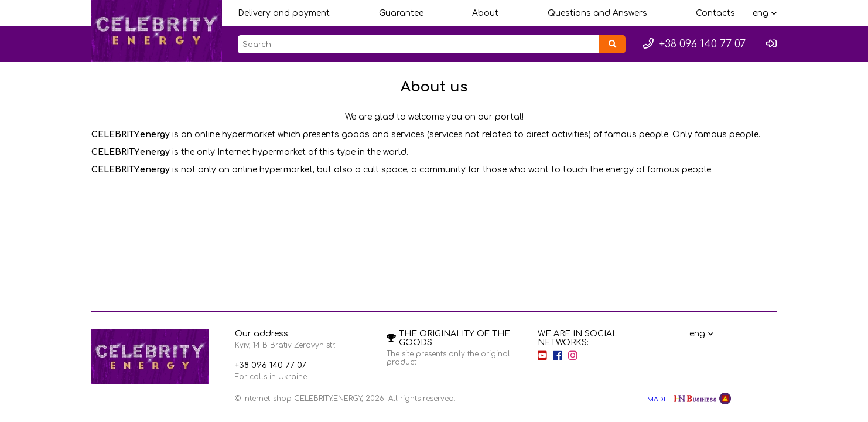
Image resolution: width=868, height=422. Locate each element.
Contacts (715, 13)
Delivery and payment (284, 13)
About (485, 13)
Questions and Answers (597, 13)
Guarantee (401, 13)
